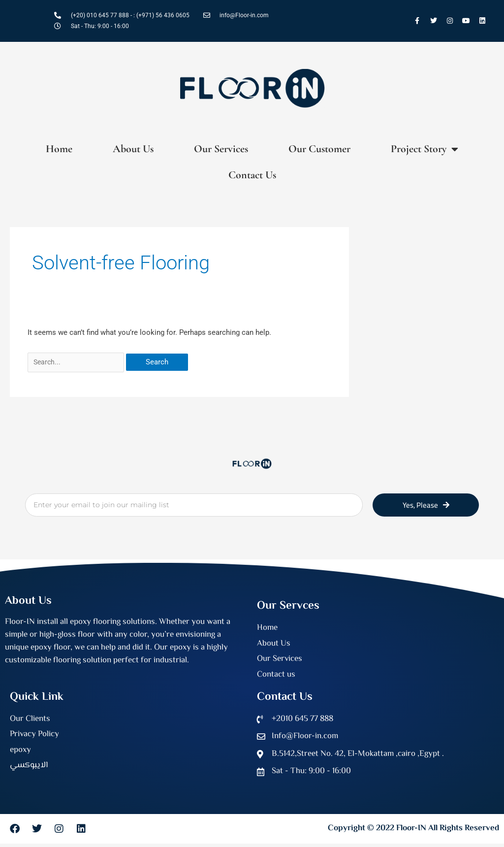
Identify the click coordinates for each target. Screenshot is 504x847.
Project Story (425, 149)
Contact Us (252, 175)
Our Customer (319, 149)
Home (59, 149)
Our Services (221, 149)
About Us (133, 149)
